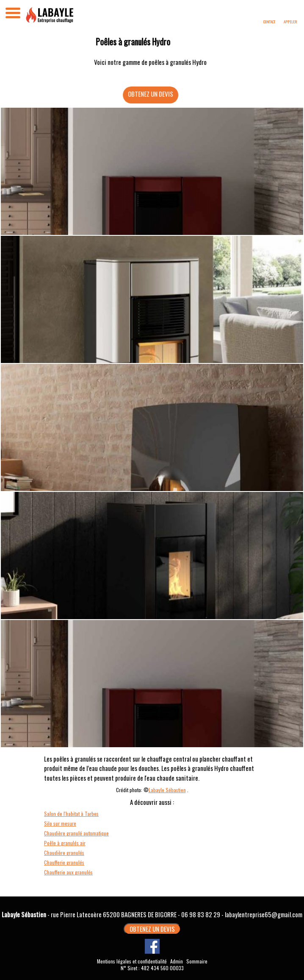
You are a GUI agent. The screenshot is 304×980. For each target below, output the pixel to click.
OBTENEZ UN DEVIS (156, 94)
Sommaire (197, 961)
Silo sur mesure (60, 823)
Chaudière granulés (64, 853)
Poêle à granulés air (65, 843)
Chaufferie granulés (64, 862)
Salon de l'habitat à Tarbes (71, 814)
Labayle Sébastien (167, 790)
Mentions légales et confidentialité (132, 961)
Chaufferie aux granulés (68, 872)
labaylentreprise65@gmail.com (264, 914)
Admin (177, 961)
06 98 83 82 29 (201, 914)
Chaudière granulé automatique (76, 833)
